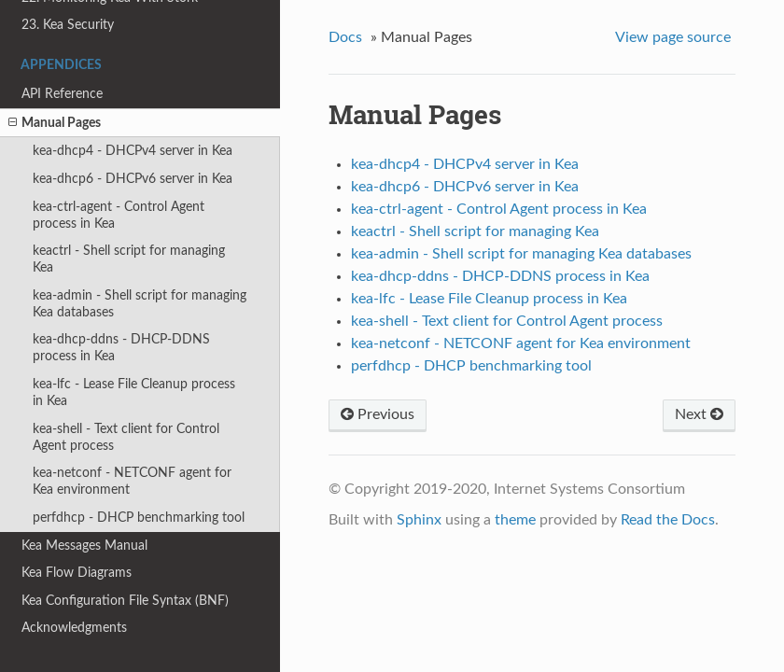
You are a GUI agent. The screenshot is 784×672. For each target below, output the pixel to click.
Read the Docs (668, 520)
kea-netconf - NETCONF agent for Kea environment (132, 481)
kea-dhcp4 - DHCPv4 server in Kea (133, 151)
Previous (378, 414)
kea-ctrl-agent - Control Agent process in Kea (119, 215)
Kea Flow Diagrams (77, 573)
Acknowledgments (74, 628)
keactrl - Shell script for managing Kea (129, 259)
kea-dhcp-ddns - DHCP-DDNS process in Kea (121, 348)
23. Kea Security (68, 25)
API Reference (62, 94)
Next (699, 414)
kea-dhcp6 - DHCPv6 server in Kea (133, 179)
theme (515, 520)
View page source (673, 37)
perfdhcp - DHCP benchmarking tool (139, 518)
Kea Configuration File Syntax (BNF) (125, 601)
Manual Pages (55, 123)
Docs (345, 37)
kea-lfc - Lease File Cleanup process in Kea (134, 392)
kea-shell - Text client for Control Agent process (126, 437)
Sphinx (419, 520)
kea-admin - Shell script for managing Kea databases (140, 304)
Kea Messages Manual (84, 546)
